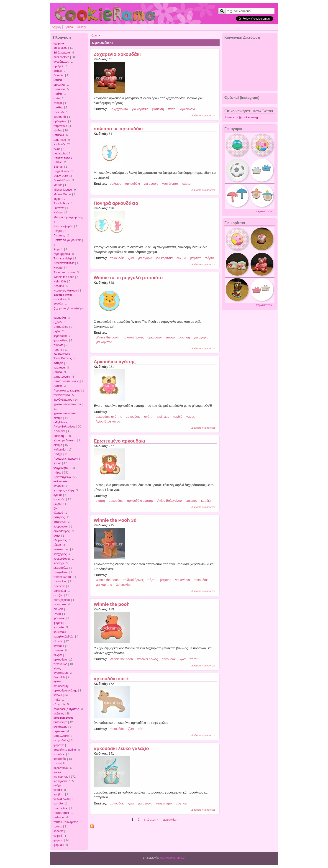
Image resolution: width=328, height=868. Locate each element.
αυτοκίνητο (60, 722)
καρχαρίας (60, 554)
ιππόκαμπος (61, 549)
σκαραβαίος (61, 740)
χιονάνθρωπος (63, 400)
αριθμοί (58, 66)
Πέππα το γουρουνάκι (67, 240)
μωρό (57, 504)
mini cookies (61, 57)
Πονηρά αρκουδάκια (116, 203)
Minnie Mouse (62, 194)
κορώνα (59, 831)
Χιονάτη (59, 268)
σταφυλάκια (61, 327)
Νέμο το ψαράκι (64, 226)
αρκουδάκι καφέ (111, 679)
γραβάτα (59, 794)
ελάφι (57, 536)
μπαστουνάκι (62, 377)
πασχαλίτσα (61, 572)
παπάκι (58, 650)
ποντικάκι (59, 586)
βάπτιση (158, 109)
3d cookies (60, 48)
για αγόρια (60, 781)
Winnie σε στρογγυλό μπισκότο (128, 278)
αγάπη (58, 681)
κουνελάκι (60, 632)
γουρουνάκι (61, 527)
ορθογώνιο (60, 121)
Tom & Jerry (61, 203)
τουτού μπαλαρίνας (66, 822)
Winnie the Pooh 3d (115, 520)
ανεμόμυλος (61, 62)
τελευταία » (170, 819)
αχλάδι (58, 322)
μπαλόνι (59, 135)
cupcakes (60, 299)
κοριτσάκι (59, 499)
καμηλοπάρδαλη (64, 637)
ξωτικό (58, 386)
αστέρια (58, 363)
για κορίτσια (61, 777)
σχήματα (59, 44)
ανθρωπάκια (61, 481)
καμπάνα (59, 368)
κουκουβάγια (62, 559)
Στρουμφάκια (62, 254)
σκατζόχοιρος (62, 600)
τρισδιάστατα (62, 395)
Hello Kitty (60, 282)
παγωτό (59, 345)
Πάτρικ (58, 231)
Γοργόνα (59, 208)
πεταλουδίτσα (62, 577)
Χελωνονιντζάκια (64, 263)
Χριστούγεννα (62, 354)
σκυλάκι (58, 609)
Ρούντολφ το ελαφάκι (67, 391)
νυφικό (58, 836)
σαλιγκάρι (60, 591)
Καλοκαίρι (60, 450)
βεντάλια (59, 75)
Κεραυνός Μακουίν (65, 291)
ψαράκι (58, 623)
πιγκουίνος (60, 581)
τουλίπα (59, 108)
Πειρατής (59, 236)
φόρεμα (58, 840)
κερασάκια (60, 336)
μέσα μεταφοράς (63, 718)
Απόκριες (59, 431)
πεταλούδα (60, 664)
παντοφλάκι (61, 808)
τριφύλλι (59, 112)
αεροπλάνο (61, 768)
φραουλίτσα (61, 341)
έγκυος (58, 495)
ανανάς (58, 304)
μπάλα (58, 80)
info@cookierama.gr (173, 858)
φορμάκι (59, 845)
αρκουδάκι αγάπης (65, 691)
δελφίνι (58, 655)
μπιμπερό (60, 140)
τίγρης (57, 614)
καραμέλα (60, 318)
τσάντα (58, 827)
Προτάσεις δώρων (65, 459)
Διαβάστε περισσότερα (203, 115)
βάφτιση (59, 436)
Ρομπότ (58, 249)
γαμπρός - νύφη (64, 490)
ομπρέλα (59, 85)
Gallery (81, 27)
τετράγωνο (60, 126)
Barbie (58, 162)
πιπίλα (58, 94)
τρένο (57, 763)
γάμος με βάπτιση (65, 440)
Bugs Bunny (61, 171)
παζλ (57, 700)
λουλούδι (59, 144)
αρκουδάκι (60, 660)
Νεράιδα (59, 286)
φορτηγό (59, 745)
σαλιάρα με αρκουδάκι (118, 129)
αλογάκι (58, 641)
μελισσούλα (61, 568)
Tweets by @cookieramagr (242, 117)
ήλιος (57, 149)
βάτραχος (60, 522)
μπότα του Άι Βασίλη (67, 381)
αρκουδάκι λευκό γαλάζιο (121, 748)
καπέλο (58, 804)
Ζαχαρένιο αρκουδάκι (117, 54)
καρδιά (58, 695)
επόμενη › (151, 819)
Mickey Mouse (63, 190)
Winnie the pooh (64, 277)
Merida (58, 185)
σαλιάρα (59, 817)
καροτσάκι (60, 759)
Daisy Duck (61, 176)
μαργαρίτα (60, 154)
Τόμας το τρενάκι (64, 272)
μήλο (57, 331)
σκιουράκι (60, 604)
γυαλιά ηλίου (61, 799)
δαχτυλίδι (59, 677)
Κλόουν (58, 213)
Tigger (58, 199)
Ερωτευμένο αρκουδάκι (119, 441)
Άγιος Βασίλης (63, 358)
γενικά (57, 772)
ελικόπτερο (60, 727)
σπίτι (57, 98)
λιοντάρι (59, 563)
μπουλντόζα (61, 736)
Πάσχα (58, 454)
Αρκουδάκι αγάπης (115, 362)
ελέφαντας (60, 540)
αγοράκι (59, 486)
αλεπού (58, 513)
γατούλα (59, 627)
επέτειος (59, 714)
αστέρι (58, 71)
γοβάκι (58, 790)
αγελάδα (59, 646)
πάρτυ (58, 473)
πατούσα (59, 89)
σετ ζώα (59, 595)
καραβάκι (59, 754)
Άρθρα (69, 27)
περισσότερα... (265, 211)
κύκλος (58, 131)
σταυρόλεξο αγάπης (66, 709)
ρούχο (57, 785)
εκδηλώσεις (60, 422)
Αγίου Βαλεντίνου (65, 427)
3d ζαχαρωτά (62, 53)
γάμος (57, 463)
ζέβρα (57, 545)
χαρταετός (60, 117)
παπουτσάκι (61, 813)
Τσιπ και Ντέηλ (63, 259)
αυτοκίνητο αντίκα (65, 750)
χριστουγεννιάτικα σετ (67, 404)
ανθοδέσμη (61, 673)
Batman (58, 167)
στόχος (58, 103)
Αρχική (56, 27)
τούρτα (58, 350)
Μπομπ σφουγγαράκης (68, 217)
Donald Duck (62, 180)
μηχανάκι (59, 731)
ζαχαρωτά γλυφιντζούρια (69, 308)
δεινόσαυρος (62, 531)
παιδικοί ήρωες (63, 158)
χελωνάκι (59, 618)
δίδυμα (58, 445)
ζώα (56, 508)
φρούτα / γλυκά (63, 295)
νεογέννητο (61, 468)
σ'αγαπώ (59, 704)
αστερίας (59, 517)
